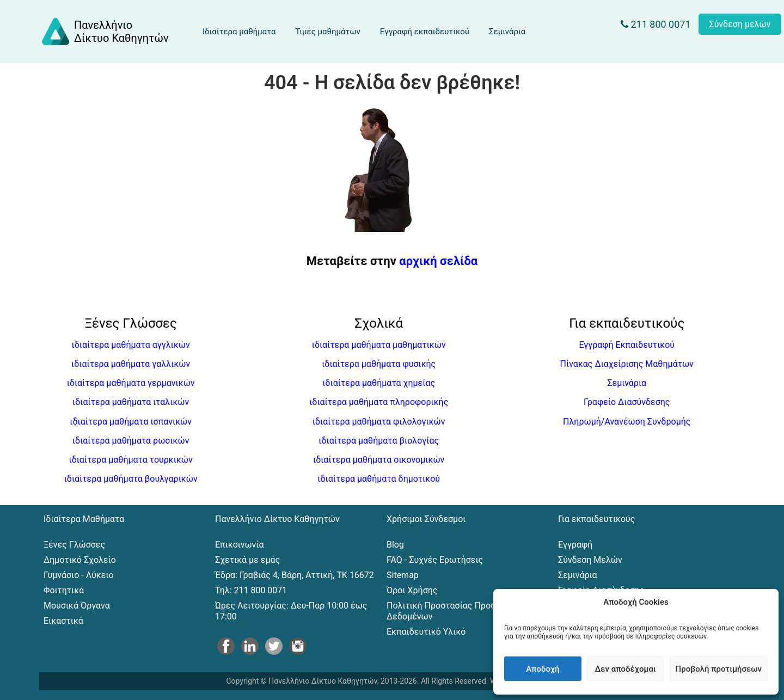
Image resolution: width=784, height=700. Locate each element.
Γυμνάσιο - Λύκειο (79, 575)
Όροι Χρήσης (412, 590)
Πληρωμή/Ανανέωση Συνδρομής (627, 422)
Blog (395, 545)
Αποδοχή (543, 669)
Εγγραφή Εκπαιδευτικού (627, 345)
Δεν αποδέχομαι (626, 669)
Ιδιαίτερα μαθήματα (239, 32)
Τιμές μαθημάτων (327, 32)
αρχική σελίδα (438, 261)
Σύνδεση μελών (740, 24)
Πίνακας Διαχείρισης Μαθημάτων (627, 364)
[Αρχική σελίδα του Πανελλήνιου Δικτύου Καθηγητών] (105, 32)
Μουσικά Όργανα (77, 606)
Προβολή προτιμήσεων (719, 669)
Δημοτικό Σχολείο (80, 560)
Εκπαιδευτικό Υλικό (426, 632)
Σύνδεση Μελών (590, 560)
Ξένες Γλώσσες (74, 545)
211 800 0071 (656, 24)
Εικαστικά (63, 621)
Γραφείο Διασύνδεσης (627, 402)
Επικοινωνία (240, 545)
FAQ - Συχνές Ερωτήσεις (435, 560)
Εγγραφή (575, 545)
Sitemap (403, 575)
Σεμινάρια (507, 32)
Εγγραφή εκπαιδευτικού (425, 32)
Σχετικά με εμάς (247, 560)
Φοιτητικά (64, 590)
